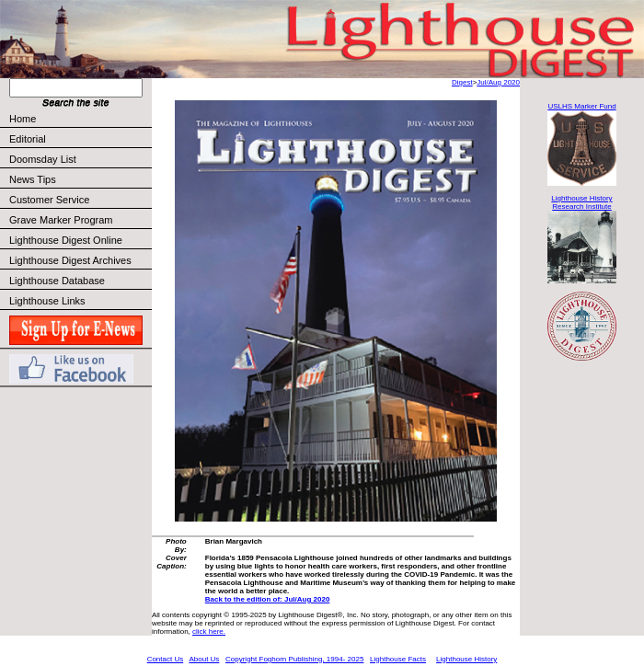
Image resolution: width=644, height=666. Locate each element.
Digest (462, 82)
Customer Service (80, 200)
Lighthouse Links (47, 301)
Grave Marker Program (61, 220)
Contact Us (166, 659)
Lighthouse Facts (398, 659)
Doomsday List (43, 159)
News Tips (33, 179)
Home (23, 119)
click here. (209, 632)
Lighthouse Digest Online (66, 240)
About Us (204, 659)
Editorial (80, 139)
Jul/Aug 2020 (498, 82)
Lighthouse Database (57, 281)
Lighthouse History (466, 659)
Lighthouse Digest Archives (70, 260)
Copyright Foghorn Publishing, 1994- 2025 (294, 659)
